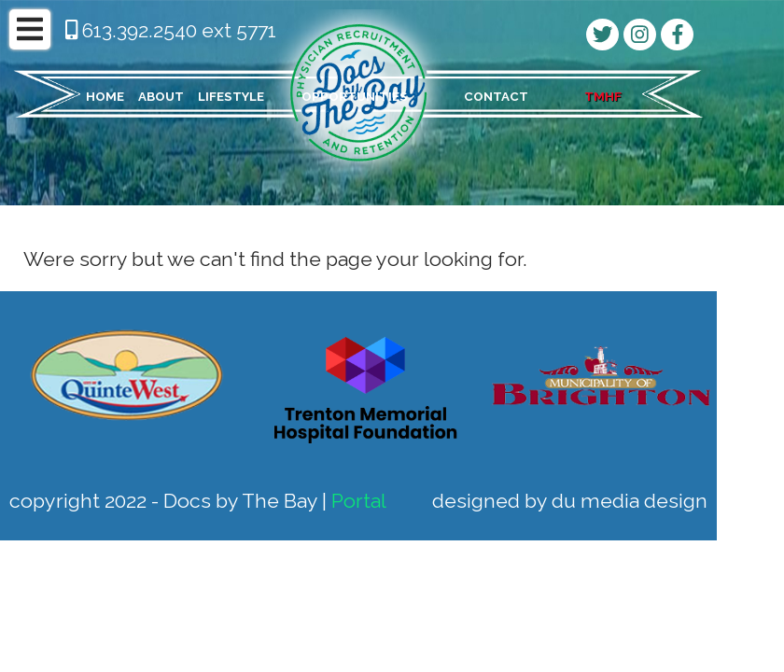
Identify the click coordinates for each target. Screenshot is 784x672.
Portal (359, 501)
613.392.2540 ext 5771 (171, 30)
